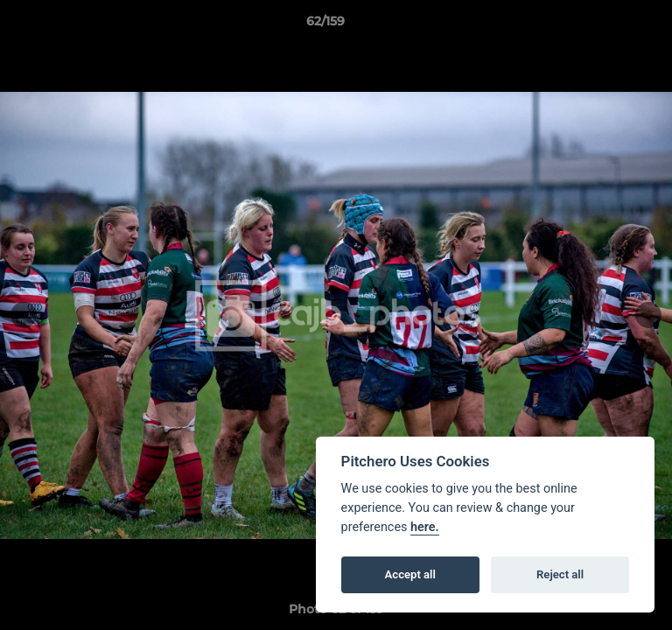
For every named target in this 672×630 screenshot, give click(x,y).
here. (425, 527)
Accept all (410, 574)
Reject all (560, 574)
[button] (609, 25)
